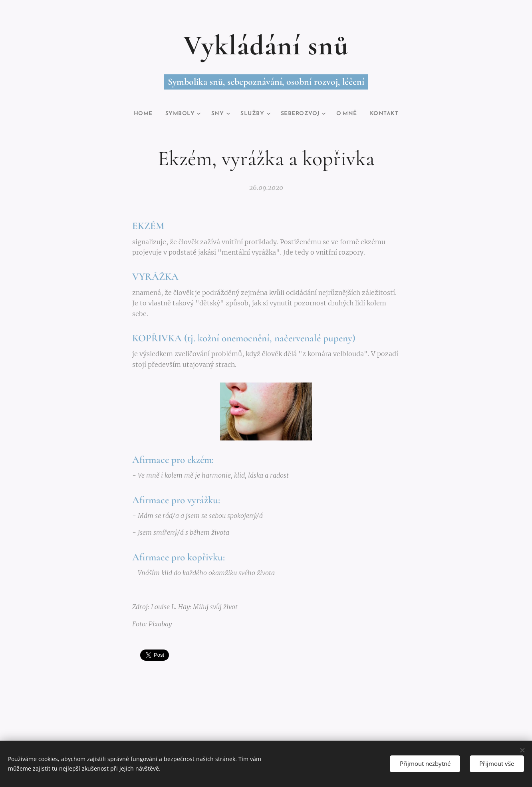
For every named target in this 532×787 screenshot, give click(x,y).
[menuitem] (136, 114)
